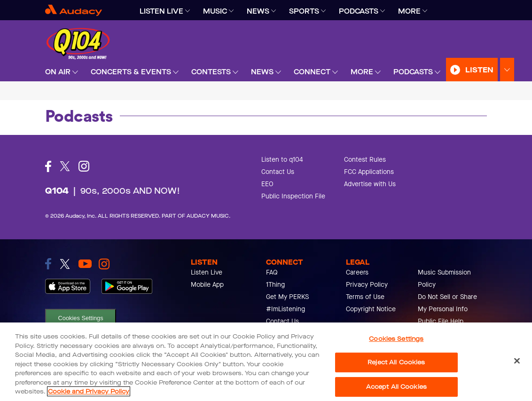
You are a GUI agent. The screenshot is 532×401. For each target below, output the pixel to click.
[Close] (517, 361)
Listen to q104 (282, 160)
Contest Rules (365, 160)
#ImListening (286, 309)
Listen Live (207, 272)
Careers (357, 272)
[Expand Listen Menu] (507, 70)
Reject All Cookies (396, 362)
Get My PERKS (287, 297)
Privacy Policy (367, 285)
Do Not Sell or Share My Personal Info (447, 303)
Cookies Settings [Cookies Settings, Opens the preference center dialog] (396, 339)
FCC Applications (369, 172)
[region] (266, 362)
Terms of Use (365, 297)
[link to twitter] (65, 264)
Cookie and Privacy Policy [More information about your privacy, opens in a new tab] (89, 391)
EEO (267, 184)
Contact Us (278, 172)
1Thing (275, 285)
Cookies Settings (81, 318)
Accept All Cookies (396, 387)
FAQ (272, 272)
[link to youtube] (85, 264)
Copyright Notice (371, 309)
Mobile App (207, 285)
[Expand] (188, 11)
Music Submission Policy (444, 279)
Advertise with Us (370, 184)
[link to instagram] (104, 264)
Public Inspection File (293, 196)
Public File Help (441, 321)
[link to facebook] (48, 264)
